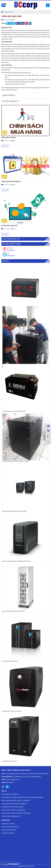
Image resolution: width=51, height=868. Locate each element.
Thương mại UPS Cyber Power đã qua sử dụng (15, 461)
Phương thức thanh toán (9, 226)
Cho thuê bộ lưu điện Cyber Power (12, 711)
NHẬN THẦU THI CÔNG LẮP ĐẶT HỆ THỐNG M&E (16, 813)
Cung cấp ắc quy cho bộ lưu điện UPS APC (14, 411)
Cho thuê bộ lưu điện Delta (10, 661)
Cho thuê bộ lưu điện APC (10, 761)
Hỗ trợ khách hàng (11, 244)
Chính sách (8, 12)
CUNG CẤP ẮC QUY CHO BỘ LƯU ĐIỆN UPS (14, 804)
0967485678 (10, 782)
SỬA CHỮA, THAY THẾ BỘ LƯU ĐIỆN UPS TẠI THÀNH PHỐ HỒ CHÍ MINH (23, 797)
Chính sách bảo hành (8, 833)
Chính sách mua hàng (8, 137)
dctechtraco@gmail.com (12, 779)
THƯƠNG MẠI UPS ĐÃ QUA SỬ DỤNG (13, 807)
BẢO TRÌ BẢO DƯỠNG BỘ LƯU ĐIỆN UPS (14, 810)
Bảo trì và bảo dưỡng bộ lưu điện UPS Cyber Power (17, 561)
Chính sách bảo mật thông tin (11, 182)
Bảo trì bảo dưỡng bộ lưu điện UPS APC (13, 611)
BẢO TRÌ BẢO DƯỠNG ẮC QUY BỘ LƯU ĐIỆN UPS (16, 801)
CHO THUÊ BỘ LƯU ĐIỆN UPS (11, 794)
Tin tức (5, 261)
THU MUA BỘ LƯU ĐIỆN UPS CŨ (11, 816)
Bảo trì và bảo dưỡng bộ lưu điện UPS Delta (15, 511)
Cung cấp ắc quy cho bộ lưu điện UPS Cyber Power (17, 361)
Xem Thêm (5, 146)
